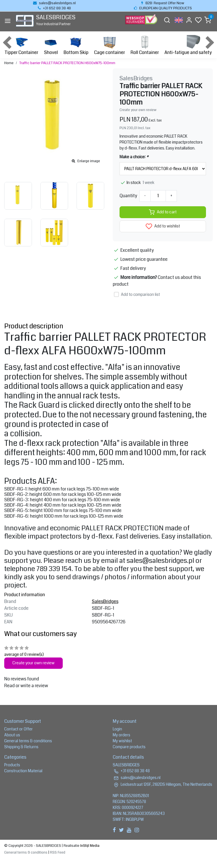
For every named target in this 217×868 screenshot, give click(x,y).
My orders (121, 735)
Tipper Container (21, 45)
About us (12, 735)
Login (117, 729)
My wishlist (122, 741)
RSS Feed (58, 852)
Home (9, 63)
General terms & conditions (28, 741)
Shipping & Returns (21, 747)
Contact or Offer (19, 729)
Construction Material (23, 771)
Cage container (109, 45)
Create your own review (138, 110)
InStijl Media (89, 846)
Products (12, 765)
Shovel (51, 45)
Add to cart (163, 212)
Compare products (129, 747)
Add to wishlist (163, 226)
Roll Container (145, 45)
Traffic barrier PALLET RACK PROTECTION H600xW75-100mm (67, 63)
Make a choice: (134, 157)
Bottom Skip (76, 45)
